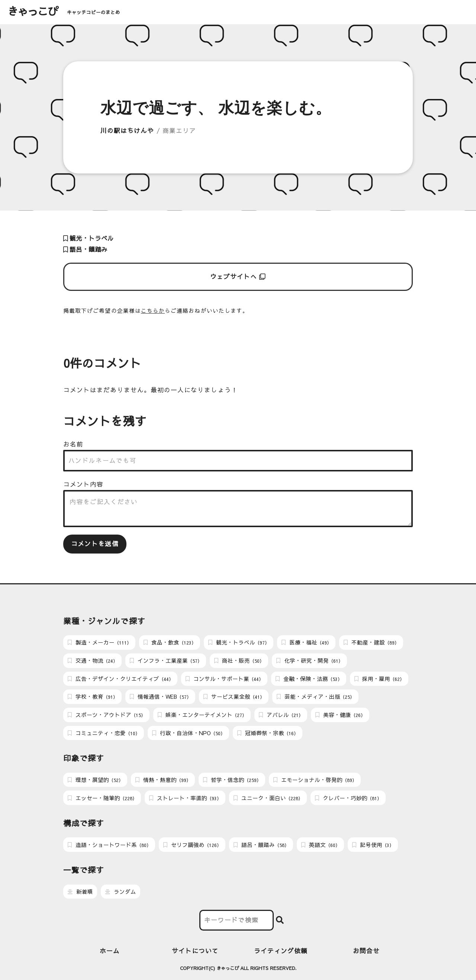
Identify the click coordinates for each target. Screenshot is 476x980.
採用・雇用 (379, 679)
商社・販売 (239, 661)
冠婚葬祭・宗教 (268, 733)
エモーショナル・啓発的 (315, 780)
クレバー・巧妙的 (348, 798)
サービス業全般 (234, 697)
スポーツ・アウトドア (107, 715)
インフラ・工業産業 (166, 661)
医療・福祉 (306, 642)
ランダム (121, 892)
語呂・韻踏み (85, 249)
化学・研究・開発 (310, 661)
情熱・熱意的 (163, 780)
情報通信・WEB (160, 697)
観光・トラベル (89, 238)
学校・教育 (93, 697)
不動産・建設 (371, 642)
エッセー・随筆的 (102, 798)
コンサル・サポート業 (224, 679)
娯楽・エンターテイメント (202, 715)
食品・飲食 (170, 642)
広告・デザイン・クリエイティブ (120, 679)
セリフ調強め (192, 845)
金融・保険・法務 (309, 679)
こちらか (153, 311)
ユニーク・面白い (268, 798)
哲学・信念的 (232, 780)
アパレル (281, 715)
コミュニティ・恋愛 (104, 733)
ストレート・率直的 (185, 798)
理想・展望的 (95, 780)
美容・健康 (340, 715)
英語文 (321, 845)
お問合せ (366, 951)
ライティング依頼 (281, 951)
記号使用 (373, 845)
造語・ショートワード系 (109, 845)
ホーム (110, 951)
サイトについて (195, 951)
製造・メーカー (99, 642)
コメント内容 (83, 484)
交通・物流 (93, 661)
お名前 (73, 444)
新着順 (80, 892)
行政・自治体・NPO (189, 733)
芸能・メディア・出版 (316, 697)
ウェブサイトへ (238, 277)
